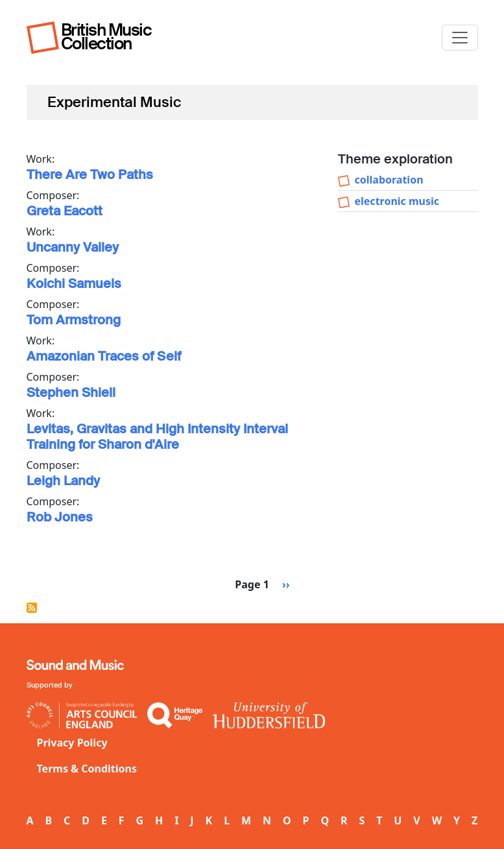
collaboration (389, 180)
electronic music (397, 201)
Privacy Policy (72, 743)
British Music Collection (106, 37)
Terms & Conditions (87, 769)
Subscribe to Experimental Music (32, 608)
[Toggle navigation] (460, 38)
